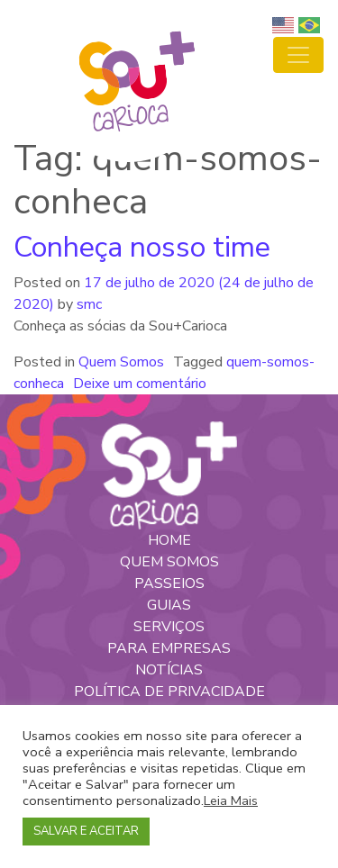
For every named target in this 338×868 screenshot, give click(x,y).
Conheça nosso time (142, 247)
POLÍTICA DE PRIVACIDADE (169, 692)
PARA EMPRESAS (169, 648)
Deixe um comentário (140, 384)
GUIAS (169, 605)
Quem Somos (121, 362)
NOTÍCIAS (169, 670)
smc (87, 304)
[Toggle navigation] (298, 55)
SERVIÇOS (169, 627)
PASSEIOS (169, 583)
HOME (169, 540)
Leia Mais (231, 800)
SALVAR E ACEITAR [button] (86, 831)
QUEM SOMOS (169, 562)
